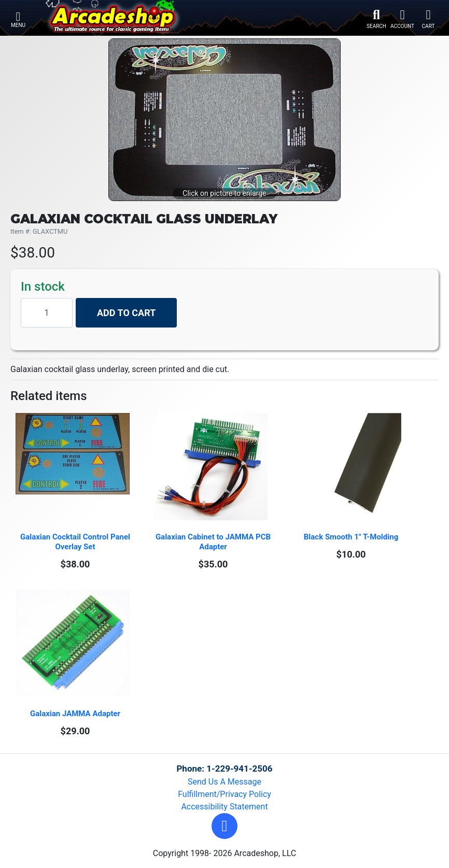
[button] (224, 826)
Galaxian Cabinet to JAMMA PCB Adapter (214, 542)
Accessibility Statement (224, 807)
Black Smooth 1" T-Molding (351, 537)
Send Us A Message (224, 782)
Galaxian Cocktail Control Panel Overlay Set (76, 542)
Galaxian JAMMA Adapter (75, 714)
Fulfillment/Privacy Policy (224, 794)
